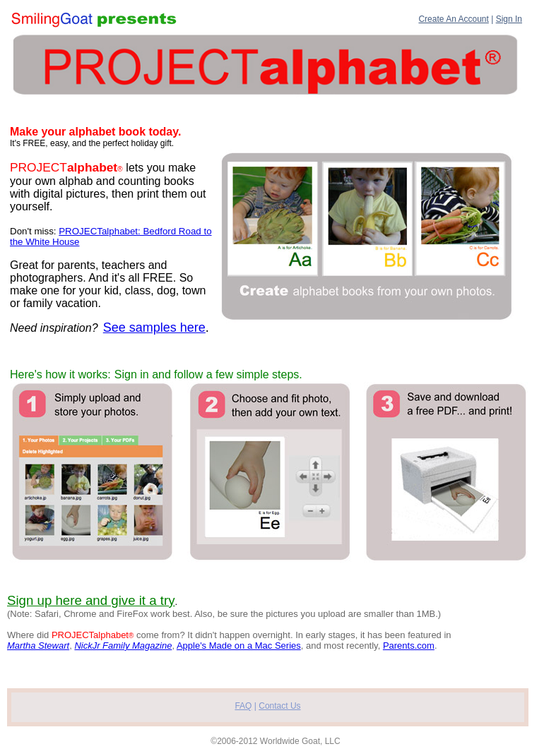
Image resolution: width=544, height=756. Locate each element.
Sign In (509, 19)
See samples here (154, 328)
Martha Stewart (38, 646)
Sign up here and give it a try (91, 600)
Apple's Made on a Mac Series (239, 646)
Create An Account (453, 19)
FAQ (243, 706)
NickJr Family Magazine (123, 646)
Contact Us (279, 706)
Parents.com (409, 646)
